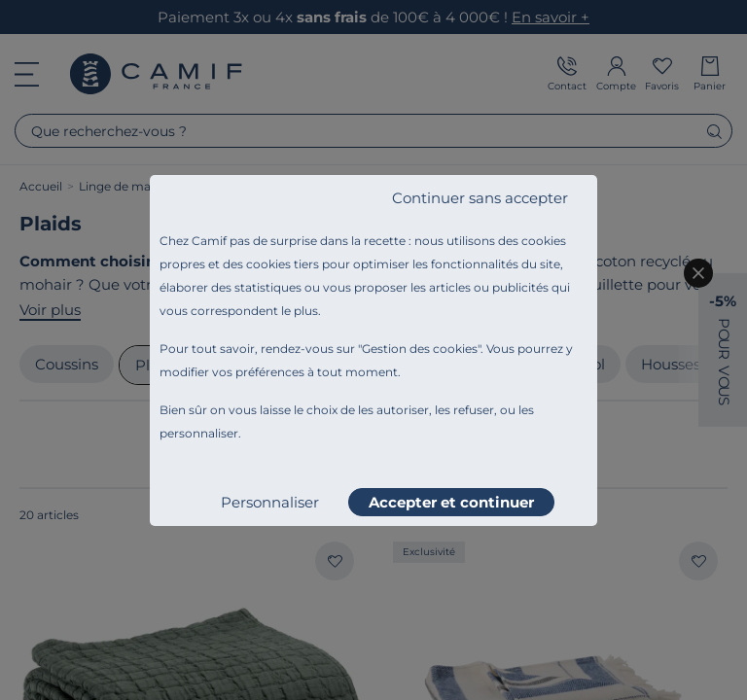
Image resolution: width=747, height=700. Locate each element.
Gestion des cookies (420, 349)
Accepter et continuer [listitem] (451, 502)
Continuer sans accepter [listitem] (480, 198)
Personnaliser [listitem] (270, 502)
